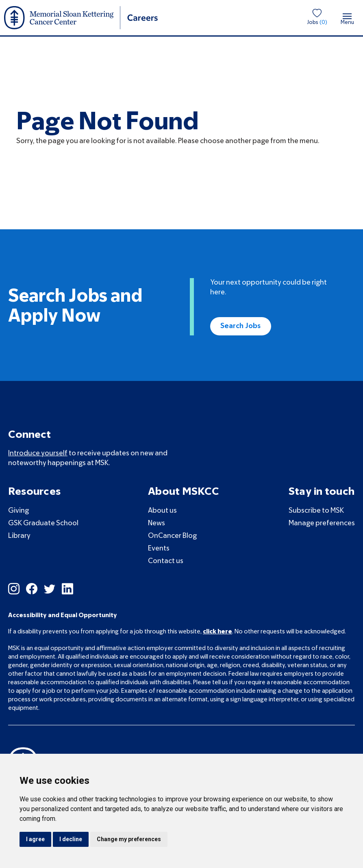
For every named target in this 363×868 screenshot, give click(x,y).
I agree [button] (35, 839)
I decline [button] (71, 839)
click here (217, 632)
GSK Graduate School (43, 523)
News (157, 523)
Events (159, 549)
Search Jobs (241, 326)
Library (19, 536)
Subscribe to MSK (316, 511)
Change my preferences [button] (129, 839)
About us (162, 511)
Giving (18, 511)
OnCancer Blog (172, 536)
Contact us (166, 561)
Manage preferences (322, 523)
